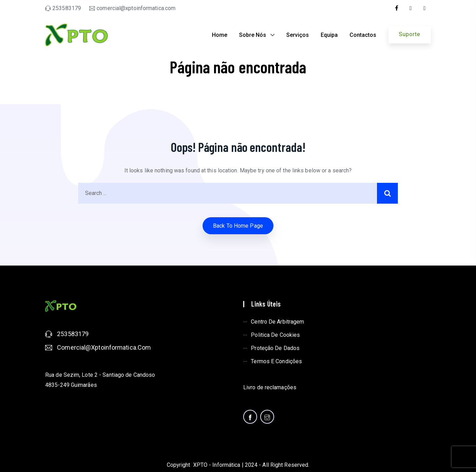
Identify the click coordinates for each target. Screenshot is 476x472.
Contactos (363, 35)
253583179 (73, 334)
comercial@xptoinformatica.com (104, 347)
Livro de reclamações (270, 387)
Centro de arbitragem (277, 322)
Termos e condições (276, 361)
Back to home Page (238, 226)
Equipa (329, 35)
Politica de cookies (275, 335)
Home (220, 35)
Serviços (298, 35)
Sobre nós (253, 35)
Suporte (410, 34)
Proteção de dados (275, 348)
